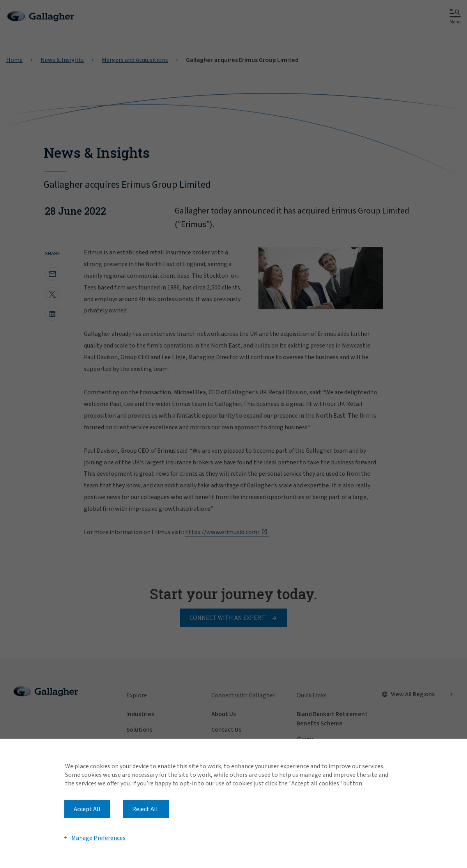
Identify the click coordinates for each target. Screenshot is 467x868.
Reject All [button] (145, 809)
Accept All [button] (87, 809)
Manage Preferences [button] (98, 838)
